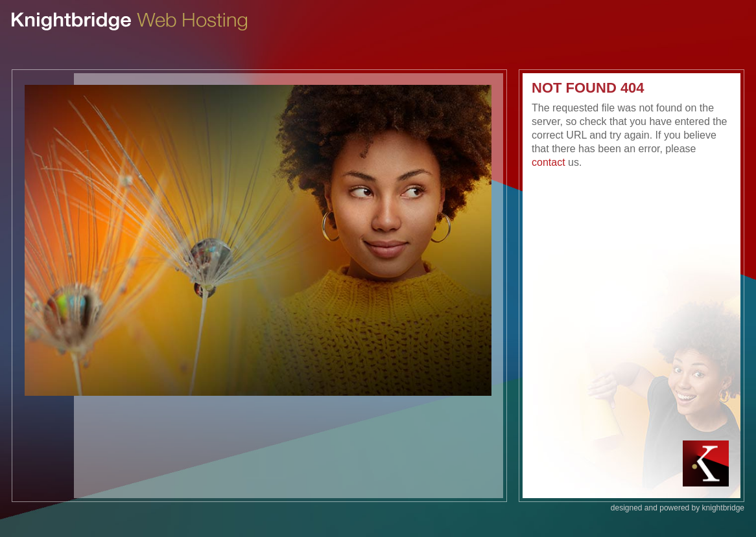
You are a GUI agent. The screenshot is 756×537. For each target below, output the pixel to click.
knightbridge (723, 508)
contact (549, 162)
